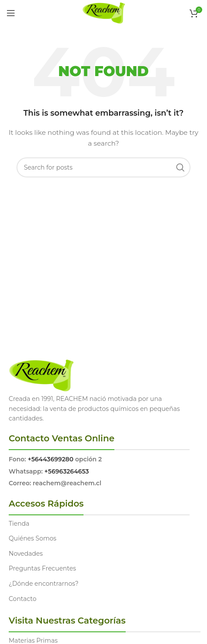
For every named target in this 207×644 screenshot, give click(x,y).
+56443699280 (51, 459)
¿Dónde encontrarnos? (44, 584)
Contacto (23, 599)
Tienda (19, 524)
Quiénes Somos (33, 538)
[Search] (103, 167)
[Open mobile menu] (11, 13)
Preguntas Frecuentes (42, 568)
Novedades (26, 554)
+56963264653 (67, 471)
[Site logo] (104, 13)
